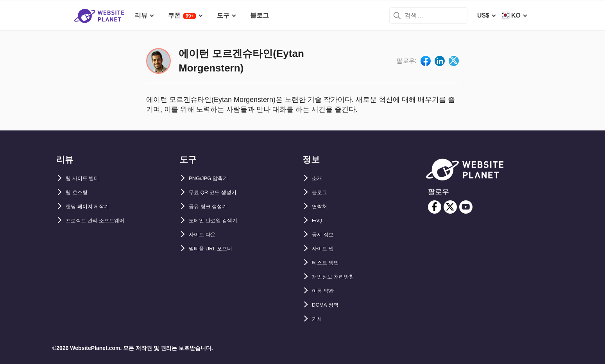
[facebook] (435, 207)
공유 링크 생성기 (212, 206)
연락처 (321, 206)
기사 (318, 319)
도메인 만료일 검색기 (219, 220)
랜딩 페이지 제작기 (92, 206)
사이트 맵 (325, 249)
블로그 (321, 192)
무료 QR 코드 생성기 (218, 192)
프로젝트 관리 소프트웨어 (102, 220)
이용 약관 (325, 291)
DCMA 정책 (328, 305)
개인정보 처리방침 (338, 277)
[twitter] (450, 207)
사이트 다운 (205, 235)
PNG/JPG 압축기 (213, 178)
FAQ (318, 220)
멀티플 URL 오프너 (216, 249)
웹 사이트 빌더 (86, 178)
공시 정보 (325, 235)
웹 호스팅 (79, 192)
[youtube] (466, 207)
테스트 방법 (328, 263)
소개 (318, 178)
